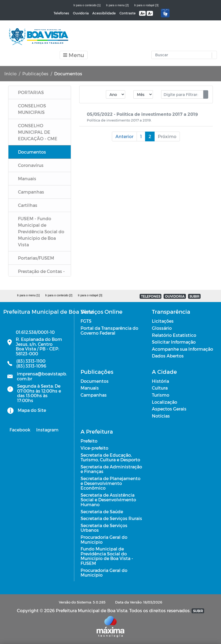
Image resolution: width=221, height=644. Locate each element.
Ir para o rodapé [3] (146, 5)
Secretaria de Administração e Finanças (111, 469)
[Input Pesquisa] (183, 55)
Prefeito (89, 441)
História (160, 381)
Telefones (61, 13)
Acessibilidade (104, 13)
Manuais (90, 388)
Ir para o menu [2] (117, 5)
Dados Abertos (168, 356)
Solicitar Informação (174, 342)
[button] (213, 55)
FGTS (86, 321)
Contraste (128, 13)
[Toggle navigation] (74, 55)
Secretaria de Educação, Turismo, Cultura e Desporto (110, 457)
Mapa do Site (32, 410)
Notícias (161, 416)
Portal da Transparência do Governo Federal (109, 330)
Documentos (95, 381)
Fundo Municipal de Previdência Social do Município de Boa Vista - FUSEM (107, 556)
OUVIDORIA (175, 296)
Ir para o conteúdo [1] (87, 5)
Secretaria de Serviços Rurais (111, 518)
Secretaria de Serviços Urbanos (104, 528)
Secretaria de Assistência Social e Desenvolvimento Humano (108, 500)
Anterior (124, 136)
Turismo (161, 395)
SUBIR (194, 296)
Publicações (35, 74)
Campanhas (94, 395)
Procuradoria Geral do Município (104, 539)
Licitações (163, 321)
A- (150, 13)
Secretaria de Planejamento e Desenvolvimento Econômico (110, 483)
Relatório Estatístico (174, 335)
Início (10, 74)
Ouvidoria (81, 13)
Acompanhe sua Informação (182, 349)
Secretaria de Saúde (102, 511)
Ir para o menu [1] (28, 295)
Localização (165, 402)
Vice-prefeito (94, 448)
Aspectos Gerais (169, 409)
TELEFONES (151, 296)
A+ (142, 13)
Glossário (162, 328)
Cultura (160, 388)
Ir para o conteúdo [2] (59, 295)
